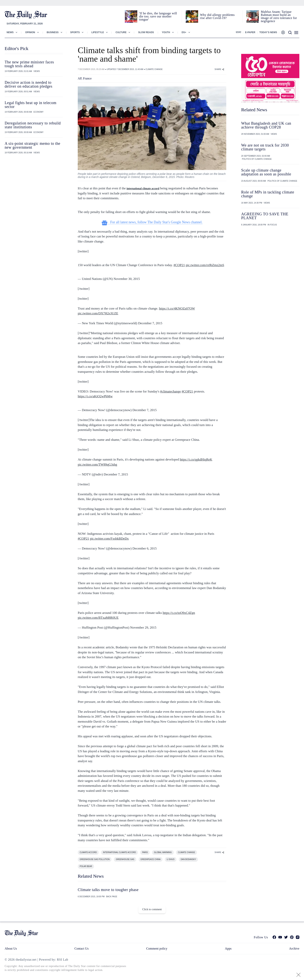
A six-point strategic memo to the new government (32, 145)
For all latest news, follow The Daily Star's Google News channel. (152, 222)
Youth (166, 32)
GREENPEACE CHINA (151, 859)
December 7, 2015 (150, 323)
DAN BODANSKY (188, 859)
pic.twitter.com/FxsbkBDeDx (109, 539)
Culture (121, 32)
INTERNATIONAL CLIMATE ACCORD (119, 852)
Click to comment (152, 909)
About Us (11, 949)
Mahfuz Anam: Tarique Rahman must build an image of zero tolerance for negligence (279, 16)
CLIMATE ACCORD (88, 852)
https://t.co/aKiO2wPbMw (95, 396)
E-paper (250, 32)
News (10, 32)
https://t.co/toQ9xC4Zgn (179, 613)
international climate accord (143, 188)
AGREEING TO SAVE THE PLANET (265, 216)
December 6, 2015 (145, 548)
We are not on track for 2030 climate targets (265, 147)
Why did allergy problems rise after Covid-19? (217, 16)
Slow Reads (146, 32)
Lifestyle (98, 32)
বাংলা (238, 32)
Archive (294, 949)
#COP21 (179, 265)
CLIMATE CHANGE (154, 69)
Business (53, 32)
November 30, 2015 (127, 279)
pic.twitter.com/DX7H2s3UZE (98, 313)
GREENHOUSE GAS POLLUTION (95, 859)
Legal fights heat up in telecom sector (31, 105)
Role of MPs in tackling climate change (268, 194)
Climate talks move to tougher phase (108, 890)
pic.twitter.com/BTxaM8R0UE (98, 618)
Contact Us (82, 949)
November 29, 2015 (143, 628)
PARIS (145, 852)
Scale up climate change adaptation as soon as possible (266, 172)
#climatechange (171, 391)
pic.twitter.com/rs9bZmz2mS (205, 265)
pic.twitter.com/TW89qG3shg (97, 465)
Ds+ (184, 32)
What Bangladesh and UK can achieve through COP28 (266, 125)
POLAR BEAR (86, 866)
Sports (75, 32)
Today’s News (268, 32)
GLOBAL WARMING (163, 852)
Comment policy (157, 949)
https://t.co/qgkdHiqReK (196, 459)
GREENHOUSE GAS (125, 859)
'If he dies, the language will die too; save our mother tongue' (158, 16)
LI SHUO (171, 859)
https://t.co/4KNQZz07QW (177, 308)
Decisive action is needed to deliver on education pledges (28, 84)
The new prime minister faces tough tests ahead (29, 64)
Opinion (30, 32)
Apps (228, 949)
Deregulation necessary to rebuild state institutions (33, 125)
